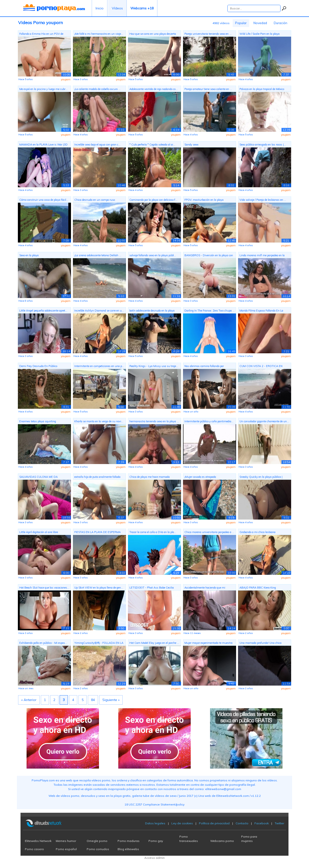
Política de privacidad (214, 823)
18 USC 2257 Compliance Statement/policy (154, 804)
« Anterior (29, 700)
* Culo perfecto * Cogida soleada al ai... (152, 145)
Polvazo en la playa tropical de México (262, 89)
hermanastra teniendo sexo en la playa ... (154, 421)
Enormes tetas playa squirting (38, 421)
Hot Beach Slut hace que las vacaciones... (44, 588)
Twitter (279, 823)
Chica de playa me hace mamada (150, 477)
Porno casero (34, 849)
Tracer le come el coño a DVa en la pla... (153, 532)
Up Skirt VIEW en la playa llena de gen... (99, 588)
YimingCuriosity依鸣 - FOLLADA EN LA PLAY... (99, 643)
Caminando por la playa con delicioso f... (153, 200)
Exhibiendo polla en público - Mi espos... (43, 643)
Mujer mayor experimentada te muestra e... (208, 643)
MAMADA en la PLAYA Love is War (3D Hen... (43, 145)
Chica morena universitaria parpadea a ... (209, 532)
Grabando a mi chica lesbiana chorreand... (257, 533)
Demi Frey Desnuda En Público (38, 366)
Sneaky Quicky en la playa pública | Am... (261, 477)
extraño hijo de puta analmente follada (97, 477)
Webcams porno (222, 841)
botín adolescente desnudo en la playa (152, 311)
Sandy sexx (191, 145)
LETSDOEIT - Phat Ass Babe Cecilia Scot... (152, 588)
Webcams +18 (142, 8)
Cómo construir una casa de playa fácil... (44, 200)
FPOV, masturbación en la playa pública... (204, 200)
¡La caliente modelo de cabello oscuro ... (97, 89)
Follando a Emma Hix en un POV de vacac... (41, 34)
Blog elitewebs (128, 849)
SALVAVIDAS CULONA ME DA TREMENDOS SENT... (39, 477)
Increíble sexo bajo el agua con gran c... (97, 145)
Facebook (262, 823)
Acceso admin (154, 858)
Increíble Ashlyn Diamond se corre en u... (99, 311)
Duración (281, 23)
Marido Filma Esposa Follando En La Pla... (261, 311)
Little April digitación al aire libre (39, 532)
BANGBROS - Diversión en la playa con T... (209, 256)
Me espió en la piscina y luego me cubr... (43, 89)
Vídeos (117, 8)
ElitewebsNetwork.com (233, 796)
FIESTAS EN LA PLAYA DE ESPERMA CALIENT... (98, 533)
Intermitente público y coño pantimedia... (209, 421)
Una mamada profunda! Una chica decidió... (260, 643)
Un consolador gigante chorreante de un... (264, 421)
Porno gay (156, 841)
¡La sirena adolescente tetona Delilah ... (98, 255)
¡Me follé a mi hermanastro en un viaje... (99, 34)
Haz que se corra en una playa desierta (153, 34)
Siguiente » (111, 700)
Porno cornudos (98, 849)
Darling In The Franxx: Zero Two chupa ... (210, 311)
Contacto (242, 823)
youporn (66, 79)
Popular (241, 23)
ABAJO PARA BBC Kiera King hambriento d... (258, 588)
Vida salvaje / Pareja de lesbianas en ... (263, 200)
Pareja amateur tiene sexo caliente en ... (208, 89)
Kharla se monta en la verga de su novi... (99, 421)
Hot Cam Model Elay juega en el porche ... (154, 643)
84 (93, 700)
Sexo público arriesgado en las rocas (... (263, 145)
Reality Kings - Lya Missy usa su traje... (154, 366)
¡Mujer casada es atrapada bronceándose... (200, 477)
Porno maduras (129, 841)
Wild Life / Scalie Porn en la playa (260, 34)
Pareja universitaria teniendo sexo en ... (208, 34)
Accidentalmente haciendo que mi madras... (205, 588)
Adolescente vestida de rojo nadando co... (154, 89)
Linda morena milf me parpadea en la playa (262, 256)
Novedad (260, 23)
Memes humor (66, 841)
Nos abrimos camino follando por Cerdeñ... (204, 367)
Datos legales (155, 823)
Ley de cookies (182, 823)
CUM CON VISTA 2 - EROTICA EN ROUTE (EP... (261, 367)
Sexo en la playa (29, 255)
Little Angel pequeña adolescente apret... (43, 311)
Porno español (66, 849)
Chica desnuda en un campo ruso (95, 200)
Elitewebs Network (38, 841)
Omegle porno (97, 841)
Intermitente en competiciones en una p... (99, 366)
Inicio (100, 8)
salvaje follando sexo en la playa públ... (153, 255)
